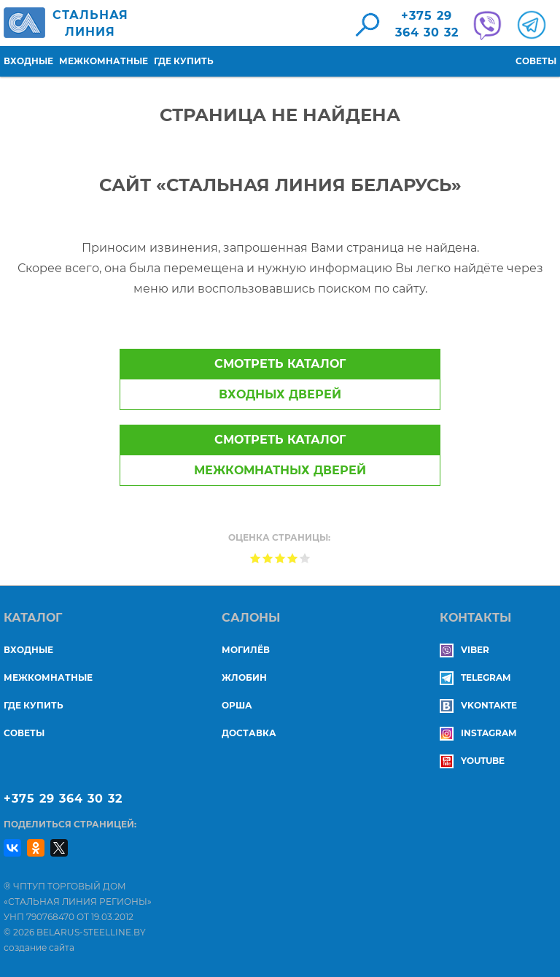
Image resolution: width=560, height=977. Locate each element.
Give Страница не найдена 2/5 (268, 558)
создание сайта (39, 947)
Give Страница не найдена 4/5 (293, 558)
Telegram (475, 677)
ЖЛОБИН (244, 677)
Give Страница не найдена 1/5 (256, 558)
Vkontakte (478, 705)
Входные (28, 61)
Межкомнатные (104, 61)
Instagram (478, 733)
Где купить (184, 61)
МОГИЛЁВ (246, 650)
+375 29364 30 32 (427, 24)
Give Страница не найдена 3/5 (280, 558)
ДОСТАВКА (249, 733)
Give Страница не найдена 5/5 (305, 558)
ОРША (237, 705)
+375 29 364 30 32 (63, 799)
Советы (536, 61)
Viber (464, 650)
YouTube (472, 761)
